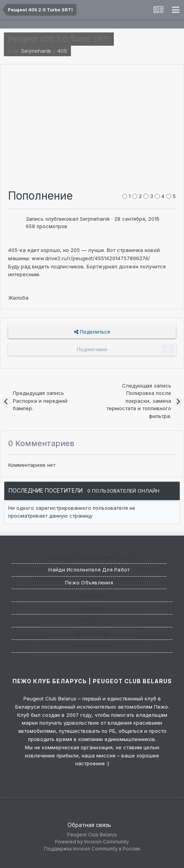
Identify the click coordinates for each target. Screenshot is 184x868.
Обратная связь (89, 825)
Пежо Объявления (89, 582)
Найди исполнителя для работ (89, 570)
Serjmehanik (36, 51)
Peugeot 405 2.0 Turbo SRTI (59, 39)
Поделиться (92, 332)
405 (62, 51)
